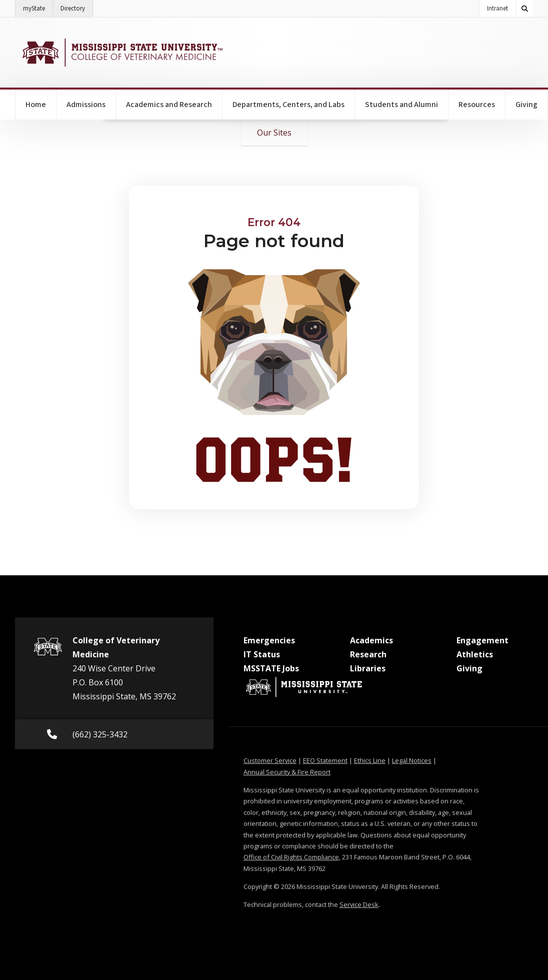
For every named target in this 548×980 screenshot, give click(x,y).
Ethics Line (370, 760)
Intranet (497, 9)
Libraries (368, 668)
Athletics (475, 654)
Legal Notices (412, 760)
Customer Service (270, 760)
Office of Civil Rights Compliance (291, 857)
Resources (477, 105)
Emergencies (269, 640)
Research (368, 654)
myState (38, 7)
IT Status (262, 654)
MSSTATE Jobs (271, 668)
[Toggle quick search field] (524, 9)
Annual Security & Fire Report (287, 772)
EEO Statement (325, 760)
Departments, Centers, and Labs (288, 105)
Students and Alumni (401, 105)
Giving (526, 105)
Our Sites (274, 133)
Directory (77, 7)
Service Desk (359, 904)
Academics (371, 640)
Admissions (86, 105)
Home (36, 105)
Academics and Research (169, 105)
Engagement (482, 640)
